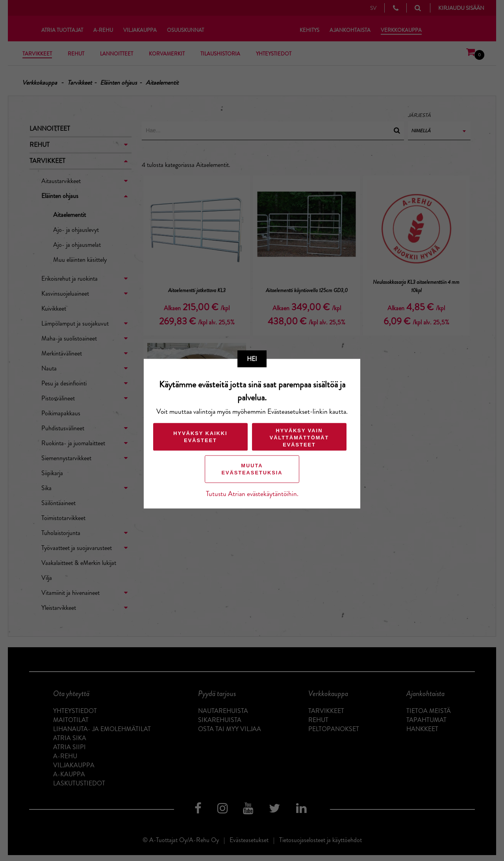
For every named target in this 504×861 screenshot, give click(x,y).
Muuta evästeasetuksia (252, 469)
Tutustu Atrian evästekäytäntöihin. (252, 493)
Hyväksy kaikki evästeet (200, 436)
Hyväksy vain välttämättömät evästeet (299, 437)
